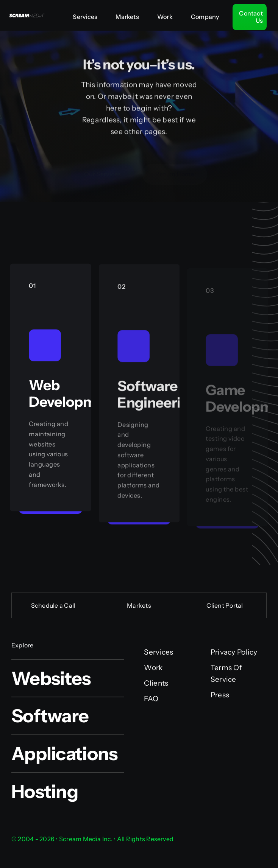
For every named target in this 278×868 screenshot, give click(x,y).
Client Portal (225, 605)
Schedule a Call (53, 605)
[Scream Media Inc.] (26, 14)
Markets (139, 605)
